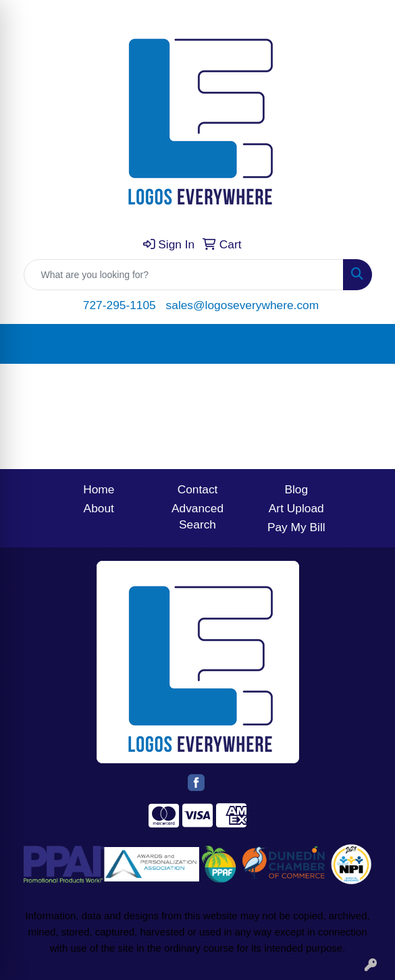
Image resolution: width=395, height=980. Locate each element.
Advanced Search (197, 516)
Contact (198, 489)
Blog (296, 489)
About (99, 508)
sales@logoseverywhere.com (243, 305)
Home (99, 489)
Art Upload (296, 508)
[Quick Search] (184, 275)
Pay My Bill (296, 527)
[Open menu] (368, 344)
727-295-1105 (120, 305)
